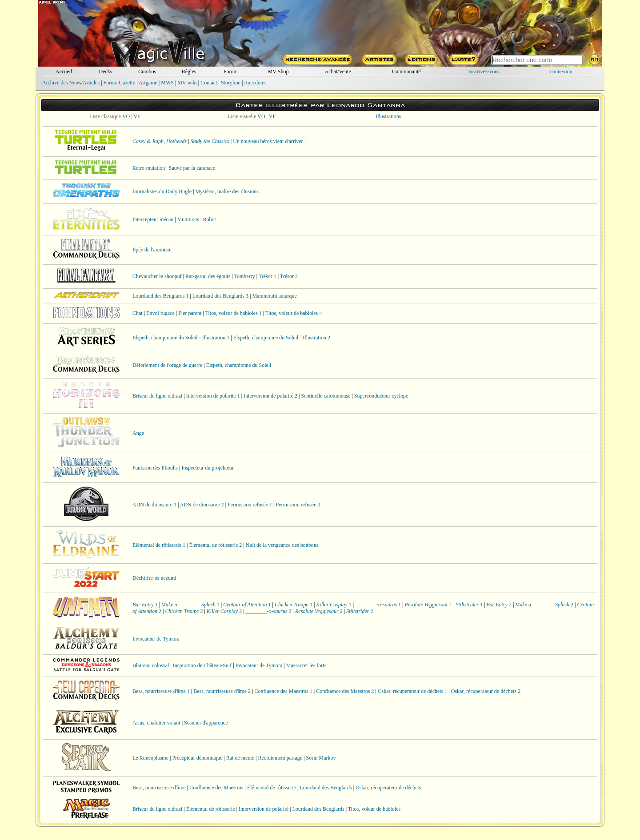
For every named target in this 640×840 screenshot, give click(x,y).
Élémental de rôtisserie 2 (215, 545)
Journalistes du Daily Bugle (162, 191)
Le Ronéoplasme (150, 758)
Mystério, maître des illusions (227, 191)
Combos (147, 72)
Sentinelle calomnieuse (326, 396)
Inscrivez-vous (484, 72)
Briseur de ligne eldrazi (157, 396)
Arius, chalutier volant (156, 723)
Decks (105, 72)
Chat (138, 313)
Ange (138, 433)
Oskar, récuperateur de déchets (388, 788)
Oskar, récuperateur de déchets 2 (486, 691)
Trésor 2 (289, 276)
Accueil (64, 72)
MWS (167, 83)
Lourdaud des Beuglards (326, 788)
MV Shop (278, 72)
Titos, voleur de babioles (374, 809)
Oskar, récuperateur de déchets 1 (412, 691)
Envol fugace (160, 313)
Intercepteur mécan (153, 219)
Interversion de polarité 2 (270, 396)
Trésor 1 (268, 276)
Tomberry (245, 276)
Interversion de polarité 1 (213, 396)
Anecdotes (255, 83)
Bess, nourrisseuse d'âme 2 (222, 691)
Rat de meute (240, 758)
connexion (561, 72)
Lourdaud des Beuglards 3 (220, 296)
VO (126, 116)
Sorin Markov (321, 758)
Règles (189, 72)
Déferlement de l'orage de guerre (167, 365)
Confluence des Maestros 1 (283, 691)
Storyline (231, 83)
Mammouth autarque (274, 296)
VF (137, 116)
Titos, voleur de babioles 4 (294, 313)
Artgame (148, 83)
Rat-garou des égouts (208, 276)
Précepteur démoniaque (197, 758)
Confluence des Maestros (216, 788)
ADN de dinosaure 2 (202, 505)
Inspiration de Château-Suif (202, 665)
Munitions (188, 219)
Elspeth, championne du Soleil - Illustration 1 (181, 338)
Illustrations (388, 116)
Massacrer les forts (306, 665)
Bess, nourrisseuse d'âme (159, 788)
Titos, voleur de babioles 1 (234, 313)
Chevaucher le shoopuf (157, 276)
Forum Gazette (119, 83)
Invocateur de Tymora (156, 639)
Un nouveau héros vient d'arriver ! (269, 141)
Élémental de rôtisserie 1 (159, 545)
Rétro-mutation (149, 168)
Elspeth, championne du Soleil (239, 365)
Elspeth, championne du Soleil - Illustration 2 (282, 338)
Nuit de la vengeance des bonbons (282, 545)
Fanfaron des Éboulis (155, 468)
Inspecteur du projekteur (207, 468)
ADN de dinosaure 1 (154, 505)
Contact (209, 83)
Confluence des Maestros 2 (345, 691)
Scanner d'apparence (206, 723)
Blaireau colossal (151, 665)
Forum (231, 72)
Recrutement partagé (280, 758)
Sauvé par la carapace (192, 168)
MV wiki (187, 83)
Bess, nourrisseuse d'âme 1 (161, 691)
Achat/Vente (338, 72)
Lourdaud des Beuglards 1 (160, 296)
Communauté (406, 72)
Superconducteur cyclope (381, 396)
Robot (209, 219)
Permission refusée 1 (250, 505)
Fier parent (190, 313)
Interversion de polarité (264, 809)
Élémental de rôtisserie (272, 788)
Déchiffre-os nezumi (154, 578)
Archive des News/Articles (71, 83)
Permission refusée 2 (298, 505)
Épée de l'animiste (152, 250)
